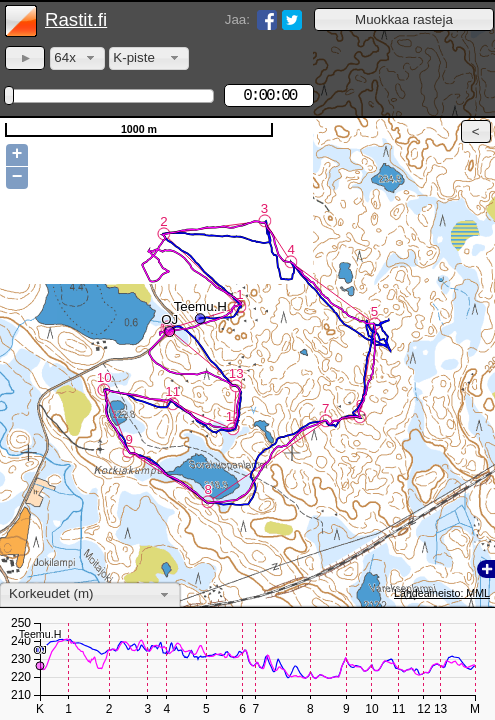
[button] (404, 19)
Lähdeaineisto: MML (442, 593)
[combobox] (77, 58)
